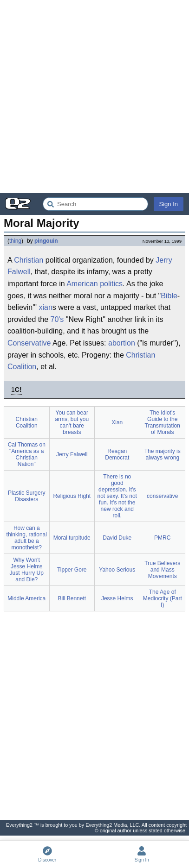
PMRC (162, 538)
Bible (169, 296)
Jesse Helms (117, 598)
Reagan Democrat (117, 454)
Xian (117, 422)
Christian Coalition (27, 422)
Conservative (29, 343)
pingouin (46, 241)
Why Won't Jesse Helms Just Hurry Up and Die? (27, 570)
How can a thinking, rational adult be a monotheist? (27, 538)
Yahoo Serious (117, 570)
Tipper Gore (72, 570)
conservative (162, 496)
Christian (29, 260)
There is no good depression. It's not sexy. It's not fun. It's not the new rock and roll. (117, 496)
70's (57, 319)
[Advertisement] (94, 97)
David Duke (117, 538)
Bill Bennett (72, 598)
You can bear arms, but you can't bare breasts (72, 422)
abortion (122, 343)
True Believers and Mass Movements (162, 570)
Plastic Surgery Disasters (27, 496)
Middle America (26, 598)
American (82, 284)
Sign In (169, 204)
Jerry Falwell (72, 454)
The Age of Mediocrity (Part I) (163, 598)
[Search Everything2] (95, 204)
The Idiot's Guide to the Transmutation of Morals (163, 422)
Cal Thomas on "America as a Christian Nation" (27, 454)
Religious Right (72, 496)
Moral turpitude (72, 538)
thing (15, 241)
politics (111, 284)
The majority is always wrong (163, 454)
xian (45, 307)
